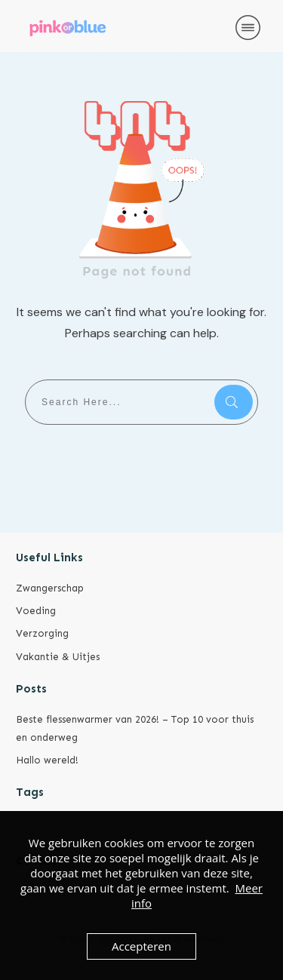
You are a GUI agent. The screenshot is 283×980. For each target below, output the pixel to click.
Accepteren (141, 946)
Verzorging (42, 633)
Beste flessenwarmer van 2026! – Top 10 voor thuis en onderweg (135, 728)
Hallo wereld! (47, 760)
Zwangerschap (50, 588)
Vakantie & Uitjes (58, 657)
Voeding (36, 611)
